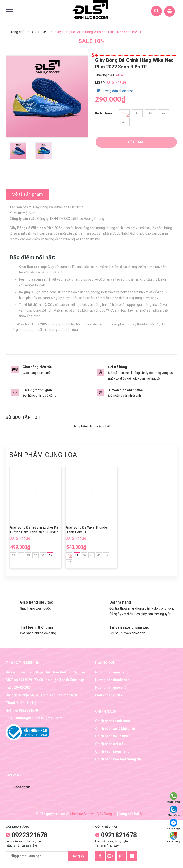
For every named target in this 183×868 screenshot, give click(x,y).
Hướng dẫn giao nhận (112, 688)
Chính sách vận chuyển (113, 736)
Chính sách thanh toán (112, 721)
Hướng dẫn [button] (105, 663)
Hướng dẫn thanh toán (112, 680)
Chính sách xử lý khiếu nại (115, 729)
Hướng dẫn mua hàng (112, 672)
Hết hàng (136, 142)
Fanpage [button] (14, 775)
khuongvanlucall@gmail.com (39, 718)
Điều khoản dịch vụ (110, 695)
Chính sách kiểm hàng (112, 751)
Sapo (144, 814)
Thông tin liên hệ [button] (22, 663)
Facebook (21, 787)
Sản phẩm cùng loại (44, 455)
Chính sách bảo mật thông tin (118, 759)
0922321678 (28, 710)
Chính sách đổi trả (109, 744)
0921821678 (119, 835)
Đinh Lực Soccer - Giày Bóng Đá (93, 814)
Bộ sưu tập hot (23, 417)
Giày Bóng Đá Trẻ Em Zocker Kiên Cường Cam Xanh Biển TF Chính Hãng (35, 532)
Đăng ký (78, 856)
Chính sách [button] (106, 711)
